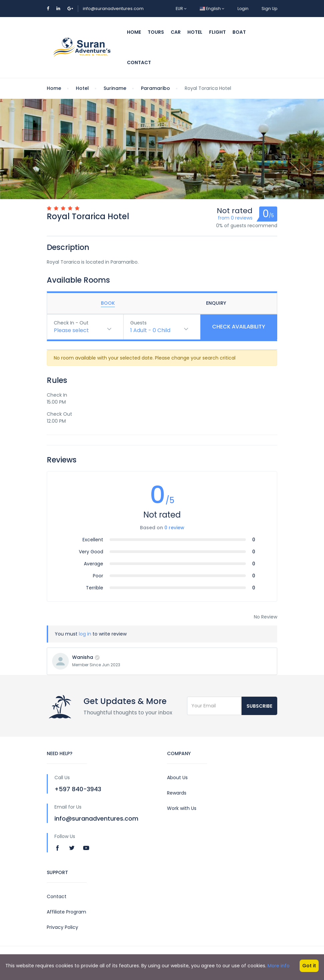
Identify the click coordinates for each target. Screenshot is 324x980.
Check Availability (239, 327)
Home (134, 32)
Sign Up (269, 9)
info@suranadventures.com (113, 9)
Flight (217, 32)
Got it (309, 966)
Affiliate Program (66, 912)
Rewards (177, 793)
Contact (139, 62)
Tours (156, 32)
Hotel (195, 32)
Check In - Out (71, 323)
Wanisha (83, 657)
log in (85, 634)
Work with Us (182, 808)
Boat (239, 32)
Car (176, 32)
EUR (181, 9)
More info (279, 966)
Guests (138, 323)
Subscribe (259, 706)
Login (243, 9)
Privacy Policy (62, 927)
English (212, 9)
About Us (177, 778)
